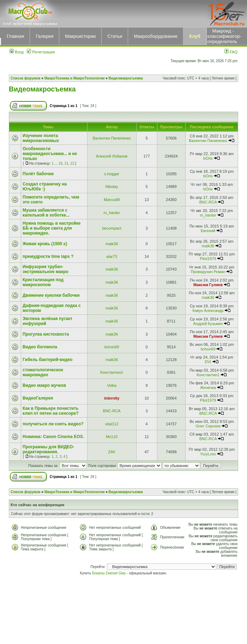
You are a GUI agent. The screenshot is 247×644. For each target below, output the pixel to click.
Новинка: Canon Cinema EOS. (53, 437)
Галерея (44, 36)
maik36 (112, 244)
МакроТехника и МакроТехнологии (75, 78)
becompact (112, 228)
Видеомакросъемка (126, 78)
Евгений (208, 231)
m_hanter (112, 213)
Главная (15, 36)
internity (112, 398)
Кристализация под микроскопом (43, 282)
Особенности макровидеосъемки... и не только (50, 154)
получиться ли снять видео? (53, 424)
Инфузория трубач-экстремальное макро (46, 269)
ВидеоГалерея (38, 398)
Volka (112, 385)
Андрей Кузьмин (208, 324)
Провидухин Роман (208, 272)
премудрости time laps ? (48, 256)
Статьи (115, 36)
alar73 (112, 256)
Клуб (195, 36)
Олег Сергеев (208, 426)
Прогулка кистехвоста (46, 334)
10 (61, 163)
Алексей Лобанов (112, 156)
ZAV (112, 452)
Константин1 (112, 372)
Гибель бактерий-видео (47, 360)
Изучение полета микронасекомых (41, 138)
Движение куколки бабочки (51, 295)
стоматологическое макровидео (43, 372)
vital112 (112, 424)
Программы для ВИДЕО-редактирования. (48, 449)
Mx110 (112, 437)
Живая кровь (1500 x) (45, 244)
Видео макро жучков (44, 385)
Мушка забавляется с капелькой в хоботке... (46, 213)
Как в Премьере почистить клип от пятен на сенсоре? (51, 411)
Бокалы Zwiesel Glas (109, 573)
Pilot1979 (208, 259)
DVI (208, 362)
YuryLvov (208, 454)
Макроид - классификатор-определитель (224, 36)
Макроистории (80, 36)
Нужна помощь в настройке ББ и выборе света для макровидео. (52, 228)
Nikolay (112, 187)
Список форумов (26, 78)
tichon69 (112, 347)
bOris (208, 158)
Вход (17, 52)
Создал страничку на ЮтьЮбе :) (45, 187)
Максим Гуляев (208, 285)
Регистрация (41, 52)
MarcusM (112, 200)
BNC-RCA (208, 202)
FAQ (231, 52)
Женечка (208, 388)
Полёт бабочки (38, 174)
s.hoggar (112, 174)
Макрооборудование (156, 36)
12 (72, 163)
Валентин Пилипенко (112, 138)
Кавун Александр (208, 311)
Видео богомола (40, 347)
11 (66, 163)
